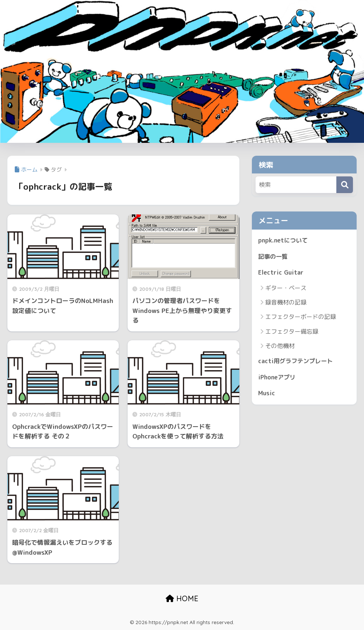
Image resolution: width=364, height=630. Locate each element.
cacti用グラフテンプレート (297, 363)
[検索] (345, 185)
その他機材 (280, 347)
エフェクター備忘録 (292, 333)
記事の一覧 (274, 257)
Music (267, 395)
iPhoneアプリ (278, 379)
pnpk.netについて (284, 240)
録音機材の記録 (286, 304)
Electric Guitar (281, 274)
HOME (182, 598)
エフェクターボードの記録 (301, 318)
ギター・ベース (286, 289)
